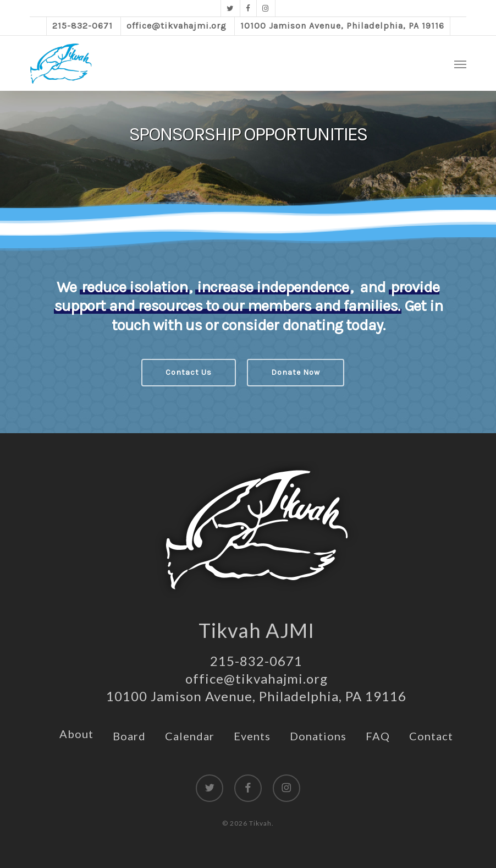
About (76, 734)
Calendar (190, 736)
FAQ (378, 736)
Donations (318, 736)
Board (129, 736)
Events (252, 736)
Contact (431, 736)
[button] (460, 64)
